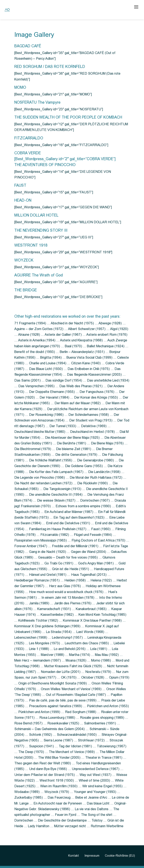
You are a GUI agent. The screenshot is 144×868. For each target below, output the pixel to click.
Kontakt (74, 856)
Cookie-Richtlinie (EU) (120, 856)
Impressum (92, 856)
